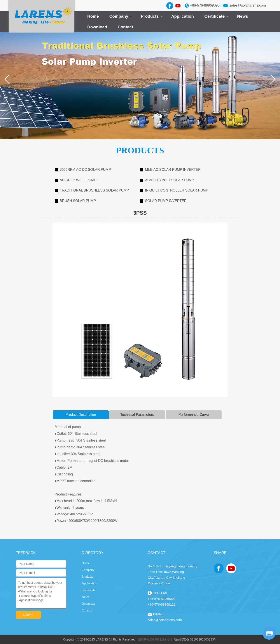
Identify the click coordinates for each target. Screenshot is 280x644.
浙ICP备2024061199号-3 (155, 639)
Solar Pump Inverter (163, 201)
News (243, 16)
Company (119, 16)
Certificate (214, 16)
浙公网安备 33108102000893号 (195, 639)
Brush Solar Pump (75, 201)
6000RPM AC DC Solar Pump (83, 170)
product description (81, 415)
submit (28, 615)
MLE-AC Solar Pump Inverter (170, 170)
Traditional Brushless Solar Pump (92, 190)
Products (150, 16)
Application (183, 16)
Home (93, 16)
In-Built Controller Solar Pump (174, 190)
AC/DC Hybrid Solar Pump (167, 180)
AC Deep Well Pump (76, 180)
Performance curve (194, 415)
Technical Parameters (137, 415)
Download (97, 27)
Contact (125, 27)
